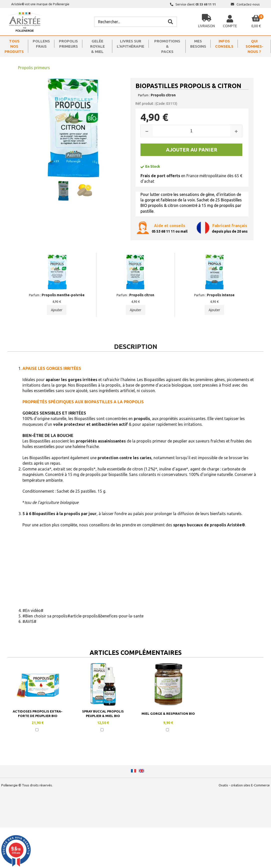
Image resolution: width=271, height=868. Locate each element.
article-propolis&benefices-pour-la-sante (107, 616)
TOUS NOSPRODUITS (14, 46)
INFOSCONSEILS (224, 44)
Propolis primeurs (34, 68)
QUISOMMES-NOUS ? (254, 46)
